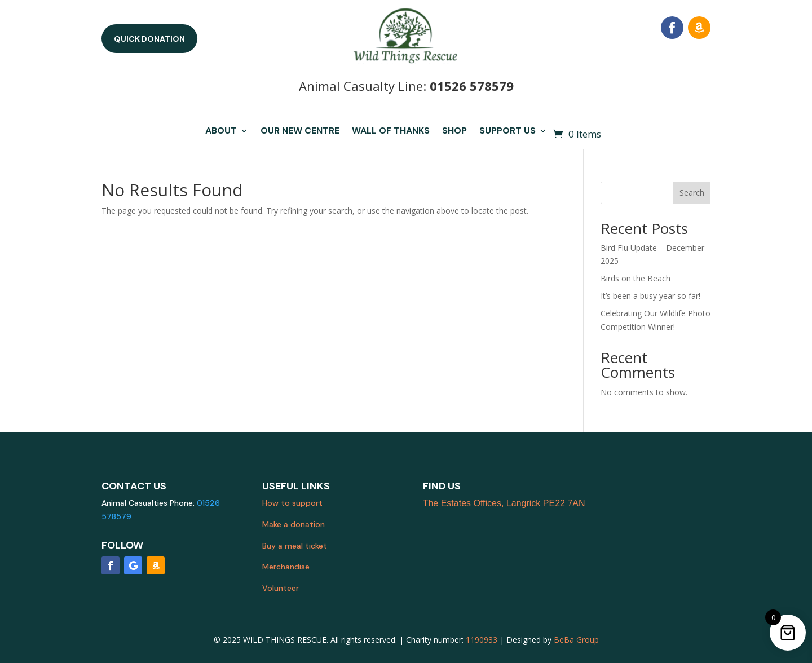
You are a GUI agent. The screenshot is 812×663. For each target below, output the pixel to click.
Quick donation (149, 39)
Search (692, 193)
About (221, 132)
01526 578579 (472, 86)
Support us (507, 132)
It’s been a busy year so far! (650, 296)
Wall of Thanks (391, 132)
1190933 (482, 640)
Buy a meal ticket (295, 546)
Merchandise (286, 567)
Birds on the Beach (636, 278)
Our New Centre (300, 132)
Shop (454, 132)
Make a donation (294, 524)
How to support (292, 503)
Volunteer (281, 588)
